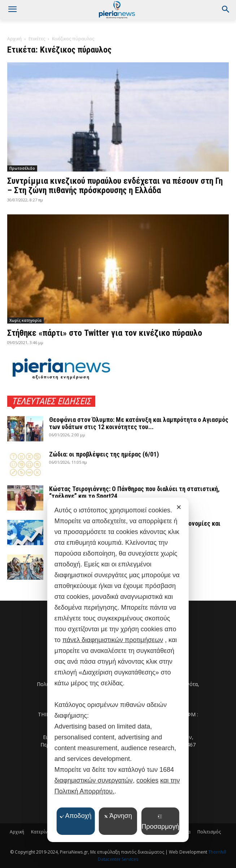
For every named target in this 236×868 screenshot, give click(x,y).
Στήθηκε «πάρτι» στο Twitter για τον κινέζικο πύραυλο (105, 333)
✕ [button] (179, 507)
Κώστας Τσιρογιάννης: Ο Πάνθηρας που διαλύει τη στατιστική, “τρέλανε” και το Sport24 (134, 492)
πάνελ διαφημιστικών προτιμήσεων (113, 640)
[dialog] (118, 670)
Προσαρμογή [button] (160, 822)
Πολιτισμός (209, 832)
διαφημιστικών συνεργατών (94, 780)
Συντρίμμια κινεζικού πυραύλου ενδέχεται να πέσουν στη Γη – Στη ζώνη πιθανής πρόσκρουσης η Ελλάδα (115, 186)
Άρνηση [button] (118, 816)
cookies (147, 780)
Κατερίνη (40, 832)
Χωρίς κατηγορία (25, 320)
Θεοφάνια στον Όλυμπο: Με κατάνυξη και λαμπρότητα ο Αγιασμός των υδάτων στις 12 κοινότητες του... (139, 423)
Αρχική (14, 39)
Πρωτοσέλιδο (22, 168)
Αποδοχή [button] (75, 816)
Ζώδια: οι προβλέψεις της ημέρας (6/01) (104, 454)
